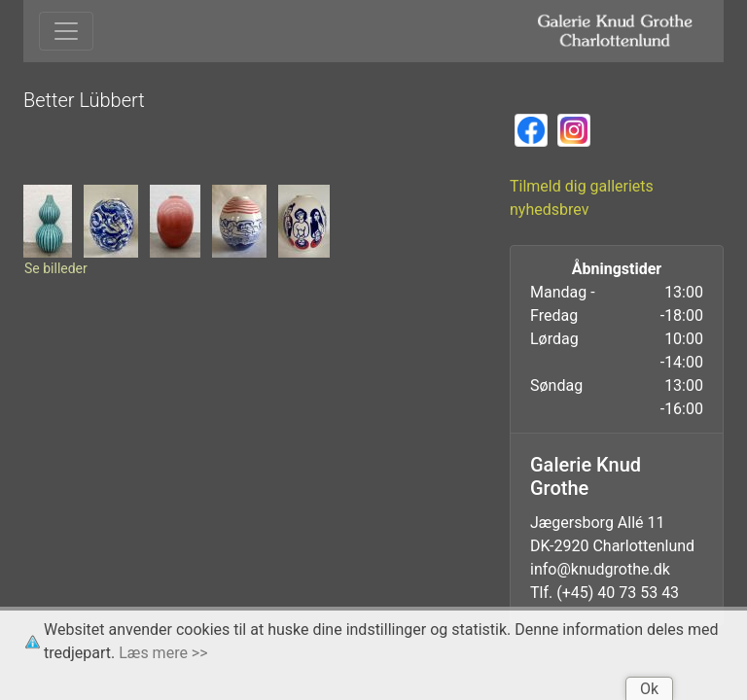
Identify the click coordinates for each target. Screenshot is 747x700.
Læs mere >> (163, 653)
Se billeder (56, 268)
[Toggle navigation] (66, 31)
